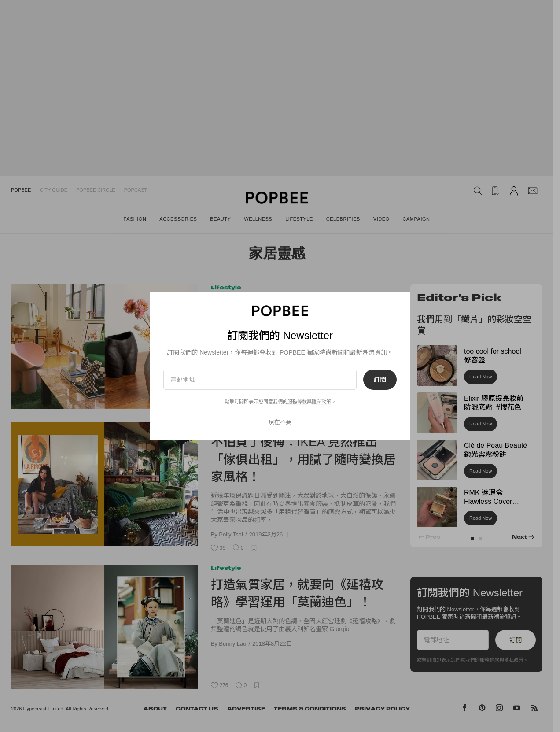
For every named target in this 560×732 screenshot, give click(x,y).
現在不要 (280, 422)
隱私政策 (321, 402)
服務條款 (297, 402)
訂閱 (380, 380)
